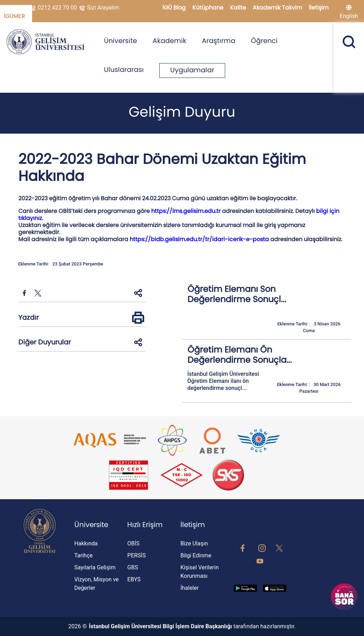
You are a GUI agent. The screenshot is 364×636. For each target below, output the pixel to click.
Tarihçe (84, 555)
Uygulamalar (192, 70)
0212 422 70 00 (54, 8)
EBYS (134, 579)
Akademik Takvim (278, 8)
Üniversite (121, 41)
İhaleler (190, 588)
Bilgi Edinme (196, 555)
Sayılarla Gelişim (95, 567)
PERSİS (136, 555)
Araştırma (219, 41)
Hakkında (86, 543)
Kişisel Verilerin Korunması (200, 572)
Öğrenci (264, 41)
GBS (132, 567)
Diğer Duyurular (45, 342)
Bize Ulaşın (194, 543)
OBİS (133, 543)
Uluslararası (124, 70)
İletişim (319, 8)
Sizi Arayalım (99, 8)
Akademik (169, 41)
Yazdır (29, 317)
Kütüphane (209, 8)
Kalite (239, 8)
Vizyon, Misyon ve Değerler (97, 584)
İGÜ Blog (175, 8)
